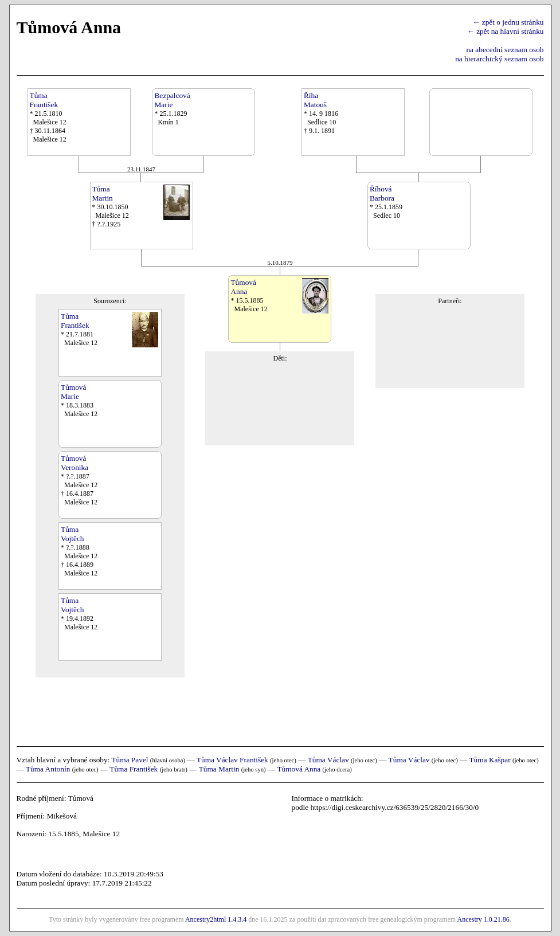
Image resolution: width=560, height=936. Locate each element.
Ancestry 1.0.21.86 (483, 919)
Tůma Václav (328, 760)
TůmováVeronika (75, 463)
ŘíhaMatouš (315, 100)
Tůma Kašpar (489, 760)
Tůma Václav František (232, 760)
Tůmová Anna (299, 769)
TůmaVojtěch (72, 534)
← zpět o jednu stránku (508, 22)
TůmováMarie (73, 392)
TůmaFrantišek (44, 100)
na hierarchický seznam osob (499, 59)
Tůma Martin (219, 769)
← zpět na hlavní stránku (506, 31)
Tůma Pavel (130, 760)
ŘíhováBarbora (382, 193)
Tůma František (134, 769)
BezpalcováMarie (172, 100)
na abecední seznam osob (505, 50)
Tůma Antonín (48, 769)
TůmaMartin (103, 193)
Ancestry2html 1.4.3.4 (216, 919)
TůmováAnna (243, 287)
